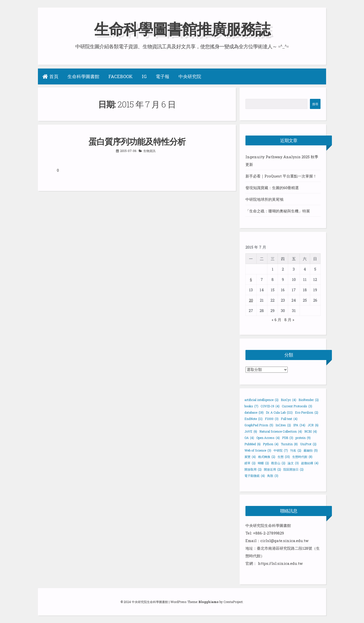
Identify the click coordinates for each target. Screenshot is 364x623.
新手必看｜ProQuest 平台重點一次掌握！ (281, 176)
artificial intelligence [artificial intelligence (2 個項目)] (261, 400)
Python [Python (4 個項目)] (271, 444)
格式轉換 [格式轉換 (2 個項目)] (267, 457)
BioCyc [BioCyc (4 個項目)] (289, 400)
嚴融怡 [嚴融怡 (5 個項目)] (311, 450)
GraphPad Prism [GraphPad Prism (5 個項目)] (259, 425)
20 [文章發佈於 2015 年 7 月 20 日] (251, 300)
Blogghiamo (209, 602)
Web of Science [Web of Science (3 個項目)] (258, 450)
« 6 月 (277, 320)
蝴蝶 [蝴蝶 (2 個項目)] (263, 463)
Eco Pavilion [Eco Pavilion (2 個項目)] (307, 412)
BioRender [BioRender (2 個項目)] (309, 400)
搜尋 (315, 104)
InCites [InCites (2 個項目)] (283, 425)
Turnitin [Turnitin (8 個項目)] (289, 444)
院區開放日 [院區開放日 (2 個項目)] (293, 469)
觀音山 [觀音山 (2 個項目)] (278, 463)
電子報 (163, 76)
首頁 (50, 76)
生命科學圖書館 (83, 76)
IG (144, 76)
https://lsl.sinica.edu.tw (280, 563)
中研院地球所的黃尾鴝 (264, 199)
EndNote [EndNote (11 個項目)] (254, 419)
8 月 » (289, 320)
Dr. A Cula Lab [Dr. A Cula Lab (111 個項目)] (279, 412)
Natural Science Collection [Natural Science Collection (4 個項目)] (281, 431)
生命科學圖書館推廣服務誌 (182, 29)
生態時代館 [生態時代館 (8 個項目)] (302, 457)
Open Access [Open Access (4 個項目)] (268, 438)
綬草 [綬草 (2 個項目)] (250, 463)
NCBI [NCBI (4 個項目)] (311, 431)
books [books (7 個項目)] (251, 406)
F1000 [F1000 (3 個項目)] (272, 419)
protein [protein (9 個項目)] (303, 438)
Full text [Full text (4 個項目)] (289, 419)
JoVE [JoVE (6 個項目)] (251, 431)
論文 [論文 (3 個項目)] (293, 463)
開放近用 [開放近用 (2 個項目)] (272, 469)
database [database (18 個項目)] (254, 412)
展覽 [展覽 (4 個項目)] (250, 457)
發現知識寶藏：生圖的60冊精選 (272, 188)
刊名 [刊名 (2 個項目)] (296, 450)
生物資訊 (149, 151)
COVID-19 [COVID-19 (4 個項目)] (270, 406)
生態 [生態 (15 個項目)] (284, 457)
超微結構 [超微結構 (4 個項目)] (310, 463)
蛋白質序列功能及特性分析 (137, 141)
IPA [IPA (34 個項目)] (299, 425)
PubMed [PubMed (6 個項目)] (253, 444)
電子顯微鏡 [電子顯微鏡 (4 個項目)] (255, 476)
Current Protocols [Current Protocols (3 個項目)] (297, 406)
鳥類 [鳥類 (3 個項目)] (273, 476)
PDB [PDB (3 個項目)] (288, 438)
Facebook (121, 76)
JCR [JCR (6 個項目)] (313, 425)
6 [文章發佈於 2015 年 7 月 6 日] (251, 279)
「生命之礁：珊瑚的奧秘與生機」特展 (278, 211)
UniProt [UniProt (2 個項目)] (308, 444)
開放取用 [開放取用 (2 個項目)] (253, 469)
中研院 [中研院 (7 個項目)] (281, 450)
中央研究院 (190, 76)
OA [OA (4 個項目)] (249, 438)
